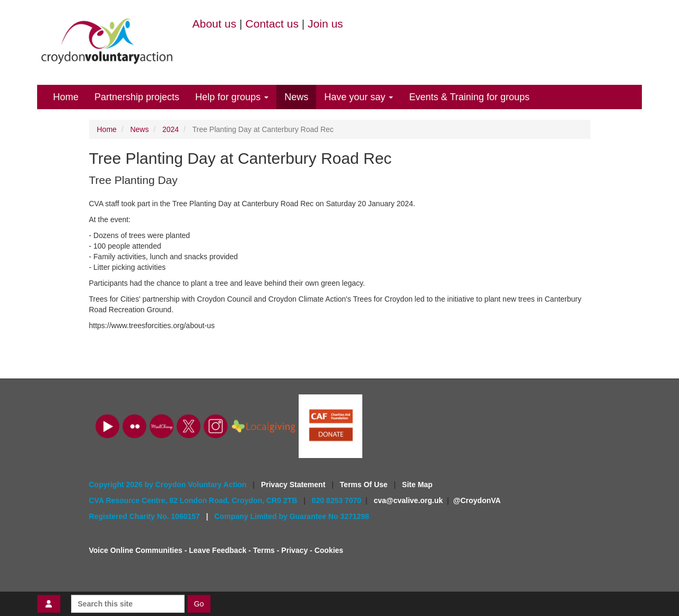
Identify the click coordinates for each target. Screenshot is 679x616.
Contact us (272, 24)
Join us (325, 24)
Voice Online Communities (136, 550)
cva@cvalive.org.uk (408, 500)
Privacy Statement (294, 485)
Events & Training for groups (469, 97)
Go (199, 604)
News (296, 97)
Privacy (294, 550)
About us (215, 24)
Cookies (329, 550)
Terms (264, 550)
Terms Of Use (365, 485)
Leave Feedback (217, 550)
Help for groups (232, 97)
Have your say (359, 97)
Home (66, 97)
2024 (171, 129)
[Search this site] (128, 604)
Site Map (417, 485)
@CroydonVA (477, 500)
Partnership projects (137, 97)
